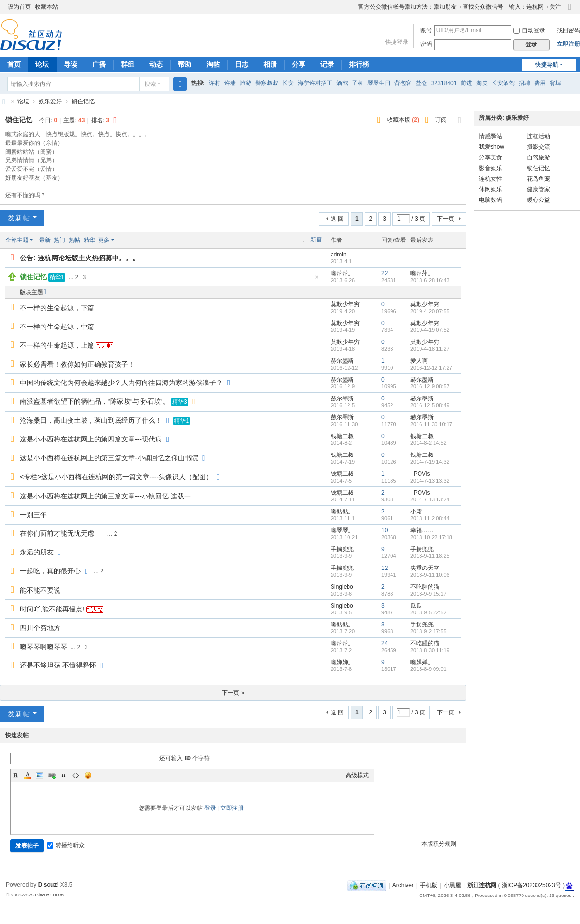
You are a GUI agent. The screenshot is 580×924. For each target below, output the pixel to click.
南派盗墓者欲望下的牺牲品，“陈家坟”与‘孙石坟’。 (95, 401)
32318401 (444, 83)
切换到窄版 (570, 11)
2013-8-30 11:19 (430, 650)
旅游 (246, 83)
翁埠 (555, 83)
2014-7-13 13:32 (430, 481)
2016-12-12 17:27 (431, 368)
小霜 (416, 512)
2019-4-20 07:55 (430, 311)
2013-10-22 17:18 (431, 537)
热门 (59, 240)
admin (339, 255)
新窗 (316, 240)
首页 (14, 64)
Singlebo (342, 587)
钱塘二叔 (342, 436)
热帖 (74, 240)
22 (384, 273)
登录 (210, 808)
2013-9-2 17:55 (428, 631)
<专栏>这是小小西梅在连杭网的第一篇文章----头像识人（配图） (116, 477)
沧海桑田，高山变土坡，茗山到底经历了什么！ (91, 420)
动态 (156, 64)
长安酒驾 (503, 83)
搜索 (150, 84)
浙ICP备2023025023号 (531, 885)
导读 (71, 64)
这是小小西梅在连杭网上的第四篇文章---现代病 (91, 439)
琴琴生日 (379, 83)
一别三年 (33, 515)
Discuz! (49, 885)
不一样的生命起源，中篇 (57, 327)
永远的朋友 (37, 552)
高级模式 (357, 775)
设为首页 (19, 7)
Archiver (403, 885)
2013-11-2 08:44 (430, 518)
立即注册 (568, 44)
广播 (99, 64)
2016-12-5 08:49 (430, 405)
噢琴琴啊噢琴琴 (43, 647)
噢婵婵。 (342, 662)
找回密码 (568, 30)
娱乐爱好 (50, 101)
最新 (45, 240)
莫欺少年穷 (345, 304)
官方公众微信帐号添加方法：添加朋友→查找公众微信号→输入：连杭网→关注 (460, 7)
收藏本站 (46, 7)
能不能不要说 (40, 590)
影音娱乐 (491, 168)
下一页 (446, 219)
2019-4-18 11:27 (430, 349)
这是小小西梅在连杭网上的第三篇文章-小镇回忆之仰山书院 (109, 458)
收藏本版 (403, 120)
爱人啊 (419, 361)
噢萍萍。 (342, 273)
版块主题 (31, 292)
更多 (104, 240)
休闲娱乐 (491, 189)
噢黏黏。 (342, 512)
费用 (540, 83)
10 (384, 530)
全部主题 (17, 240)
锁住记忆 (83, 101)
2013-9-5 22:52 (428, 612)
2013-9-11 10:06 (430, 575)
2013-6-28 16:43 (430, 280)
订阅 (441, 120)
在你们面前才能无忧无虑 (57, 533)
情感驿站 (491, 136)
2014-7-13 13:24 (430, 499)
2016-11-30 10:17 (431, 424)
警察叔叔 (267, 83)
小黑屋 (452, 885)
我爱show (492, 147)
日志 (242, 64)
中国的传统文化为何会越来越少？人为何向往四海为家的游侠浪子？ (121, 383)
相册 (270, 64)
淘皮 (482, 83)
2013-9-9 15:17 (428, 594)
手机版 (429, 885)
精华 (89, 240)
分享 (299, 64)
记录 (327, 64)
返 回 (337, 219)
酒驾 (342, 83)
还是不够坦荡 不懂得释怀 (58, 665)
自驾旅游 (538, 157)
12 (384, 568)
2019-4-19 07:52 (430, 330)
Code (76, 775)
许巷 (230, 83)
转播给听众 (66, 845)
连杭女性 (491, 179)
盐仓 (421, 83)
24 (384, 643)
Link (52, 775)
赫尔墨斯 (342, 361)
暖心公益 (538, 200)
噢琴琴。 (342, 530)
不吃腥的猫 (425, 587)
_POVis (420, 474)
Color (28, 775)
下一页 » (233, 693)
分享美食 (491, 157)
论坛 (42, 64)
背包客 (403, 83)
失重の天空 (425, 568)
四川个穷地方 (40, 628)
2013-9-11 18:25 (430, 556)
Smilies (88, 775)
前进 (466, 83)
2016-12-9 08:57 (430, 386)
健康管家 (538, 189)
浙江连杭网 (4, 102)
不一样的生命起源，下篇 (57, 308)
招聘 (524, 83)
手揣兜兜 (342, 549)
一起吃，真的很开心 (50, 571)
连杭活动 (538, 136)
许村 (215, 83)
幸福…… (422, 530)
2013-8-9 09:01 (428, 669)
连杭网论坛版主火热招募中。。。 (88, 258)
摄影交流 (538, 147)
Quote (64, 775)
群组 (128, 64)
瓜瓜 (416, 606)
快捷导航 (547, 65)
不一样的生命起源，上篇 (57, 345)
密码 (426, 44)
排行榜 (359, 64)
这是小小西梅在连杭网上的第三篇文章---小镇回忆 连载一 (105, 496)
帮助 (185, 64)
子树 (358, 83)
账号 (426, 30)
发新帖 (19, 218)
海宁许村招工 (315, 83)
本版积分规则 (439, 844)
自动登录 (529, 30)
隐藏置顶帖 (317, 280)
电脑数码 (491, 200)
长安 (288, 83)
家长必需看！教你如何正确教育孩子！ (77, 364)
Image (40, 775)
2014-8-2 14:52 (428, 443)
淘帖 (213, 64)
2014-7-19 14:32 (430, 462)
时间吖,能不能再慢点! (52, 609)
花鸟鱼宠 (538, 179)
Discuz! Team (49, 895)
